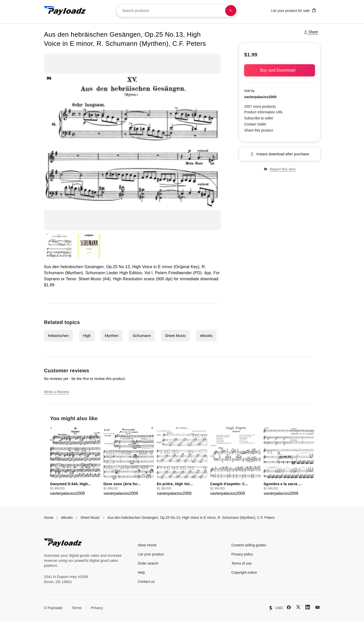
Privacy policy (242, 554)
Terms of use (241, 563)
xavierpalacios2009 (260, 97)
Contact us (146, 582)
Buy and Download (280, 70)
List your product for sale (294, 10)
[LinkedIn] (308, 607)
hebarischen (58, 336)
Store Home (147, 545)
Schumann (142, 336)
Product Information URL (264, 112)
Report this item (280, 169)
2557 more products (260, 106)
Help (141, 572)
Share (311, 32)
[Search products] (231, 11)
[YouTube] (317, 607)
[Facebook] (289, 607)
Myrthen (112, 336)
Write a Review (56, 392)
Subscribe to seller (259, 118)
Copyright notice (244, 572)
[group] (75, 461)
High (87, 336)
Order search (148, 563)
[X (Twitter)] (298, 607)
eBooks (206, 336)
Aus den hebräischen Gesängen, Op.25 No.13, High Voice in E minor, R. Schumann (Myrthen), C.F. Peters (191, 518)
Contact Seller (255, 124)
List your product (151, 554)
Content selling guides (249, 545)
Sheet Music (176, 336)
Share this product (259, 130)
